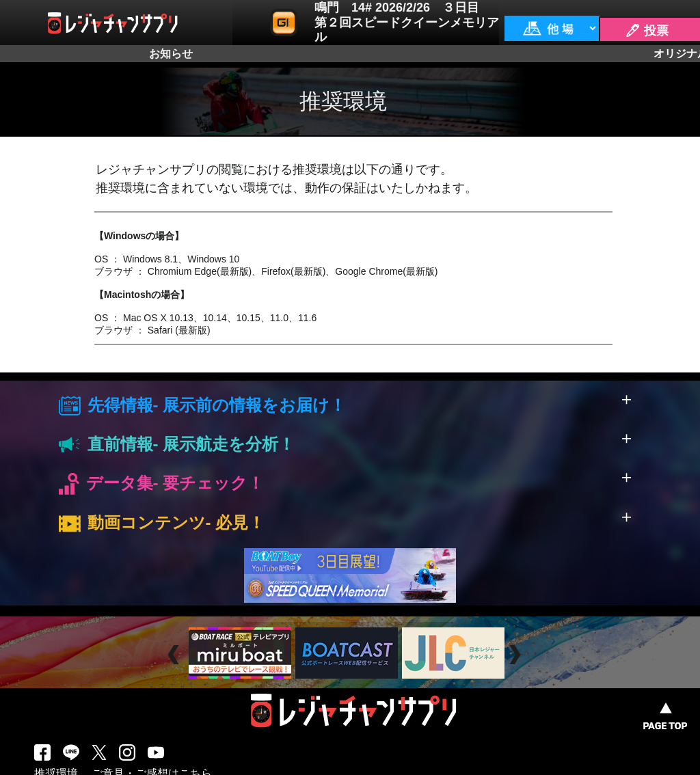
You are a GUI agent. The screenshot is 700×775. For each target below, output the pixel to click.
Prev (175, 655)
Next (516, 655)
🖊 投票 (647, 31)
